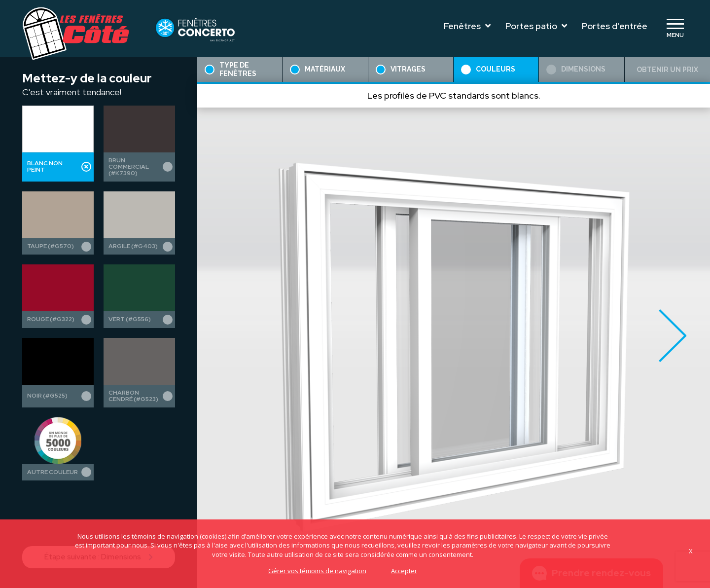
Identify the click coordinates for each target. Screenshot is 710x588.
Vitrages (401, 70)
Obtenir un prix (667, 70)
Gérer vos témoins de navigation (317, 571)
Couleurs (488, 70)
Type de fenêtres (231, 69)
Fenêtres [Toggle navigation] (467, 26)
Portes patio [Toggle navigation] (536, 26)
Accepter (404, 571)
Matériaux (318, 70)
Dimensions (576, 70)
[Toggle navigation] (675, 29)
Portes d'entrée (615, 26)
